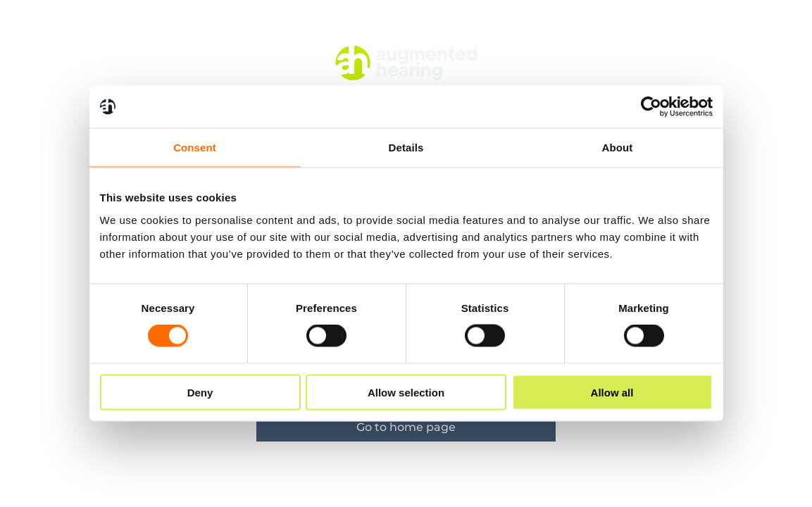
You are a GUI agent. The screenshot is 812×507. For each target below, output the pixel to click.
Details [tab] (406, 148)
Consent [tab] (195, 148)
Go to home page (406, 427)
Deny (200, 392)
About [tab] (618, 148)
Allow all (612, 392)
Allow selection (406, 392)
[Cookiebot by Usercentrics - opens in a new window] (651, 107)
